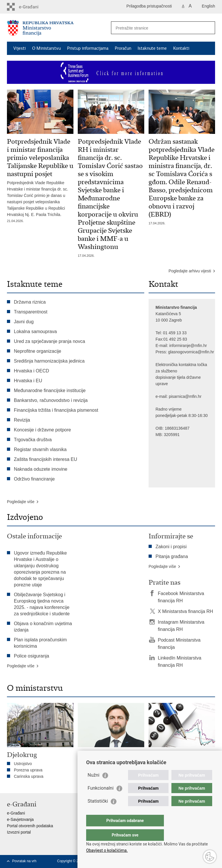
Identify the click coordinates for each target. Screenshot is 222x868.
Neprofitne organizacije (38, 351)
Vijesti (20, 48)
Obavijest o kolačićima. (107, 850)
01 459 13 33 (175, 333)
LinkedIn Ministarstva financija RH (180, 662)
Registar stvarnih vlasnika (40, 449)
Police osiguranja (32, 656)
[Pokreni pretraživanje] (208, 28)
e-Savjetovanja (20, 819)
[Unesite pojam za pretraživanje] (157, 28)
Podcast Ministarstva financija (179, 644)
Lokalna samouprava (35, 331)
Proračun (123, 48)
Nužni (94, 787)
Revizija (22, 420)
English (208, 6)
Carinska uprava (29, 776)
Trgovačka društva (33, 440)
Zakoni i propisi (171, 547)
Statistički (98, 813)
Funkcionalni (101, 800)
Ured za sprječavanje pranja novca (49, 341)
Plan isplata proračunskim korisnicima (40, 643)
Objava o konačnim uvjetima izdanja (43, 627)
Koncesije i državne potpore (42, 430)
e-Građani (16, 813)
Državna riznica (30, 302)
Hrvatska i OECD (32, 371)
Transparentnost (31, 312)
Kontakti (181, 48)
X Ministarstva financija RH (185, 611)
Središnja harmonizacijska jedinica (49, 361)
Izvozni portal (19, 832)
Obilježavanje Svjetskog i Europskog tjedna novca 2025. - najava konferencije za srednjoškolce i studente (42, 604)
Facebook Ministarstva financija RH (181, 597)
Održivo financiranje (34, 479)
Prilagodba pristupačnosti (149, 6)
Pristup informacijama (88, 48)
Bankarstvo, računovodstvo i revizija (51, 400)
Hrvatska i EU (28, 381)
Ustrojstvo (23, 764)
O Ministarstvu (46, 48)
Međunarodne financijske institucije (50, 390)
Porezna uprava (28, 770)
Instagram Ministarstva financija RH (181, 626)
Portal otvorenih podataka (30, 826)
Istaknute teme (152, 48)
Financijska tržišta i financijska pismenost (56, 410)
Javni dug (24, 322)
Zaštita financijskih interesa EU (46, 459)
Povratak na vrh (24, 861)
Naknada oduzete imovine (41, 469)
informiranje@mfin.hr (188, 346)
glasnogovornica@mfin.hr (191, 352)
